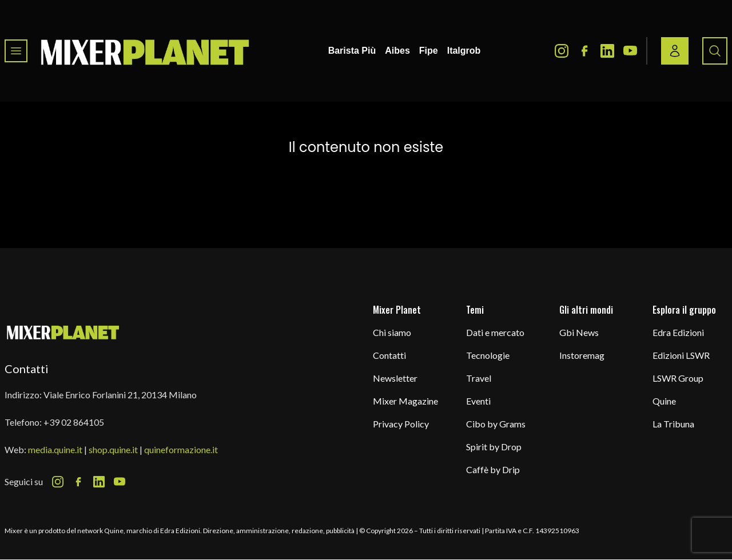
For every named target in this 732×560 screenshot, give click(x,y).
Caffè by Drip (493, 469)
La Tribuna (673, 424)
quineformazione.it (181, 449)
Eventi (478, 401)
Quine (664, 401)
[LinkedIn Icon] (607, 51)
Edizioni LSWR (681, 355)
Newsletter (395, 378)
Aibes (397, 51)
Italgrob (464, 51)
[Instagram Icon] (562, 51)
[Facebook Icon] (584, 51)
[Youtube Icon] (630, 51)
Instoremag (582, 355)
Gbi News (579, 332)
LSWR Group (678, 378)
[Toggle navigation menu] (16, 51)
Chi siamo (392, 332)
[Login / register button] (675, 51)
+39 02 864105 (74, 422)
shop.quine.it (113, 449)
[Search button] (715, 51)
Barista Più (352, 51)
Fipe (429, 51)
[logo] (145, 51)
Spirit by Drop (494, 447)
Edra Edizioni (678, 332)
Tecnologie (488, 355)
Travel (479, 378)
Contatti (389, 355)
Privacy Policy (401, 424)
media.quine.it (55, 449)
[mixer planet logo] (63, 332)
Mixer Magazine (405, 401)
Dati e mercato (495, 332)
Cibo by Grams (496, 424)
